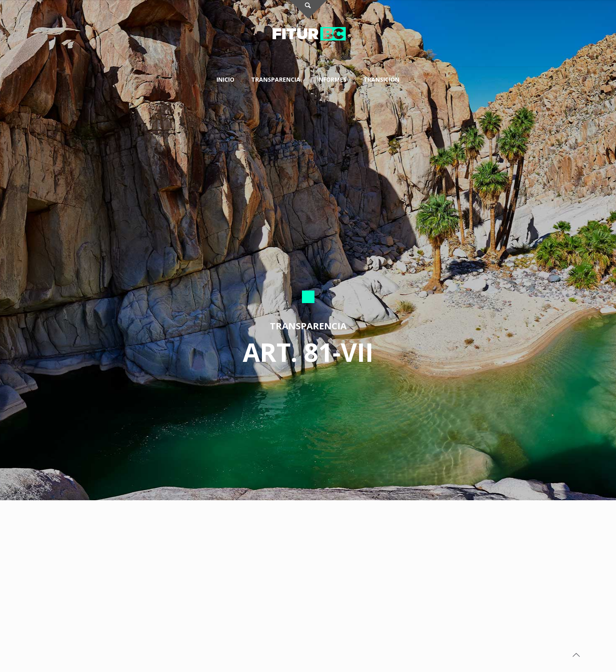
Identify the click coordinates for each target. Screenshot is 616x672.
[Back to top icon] (576, 655)
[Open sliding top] (308, 9)
